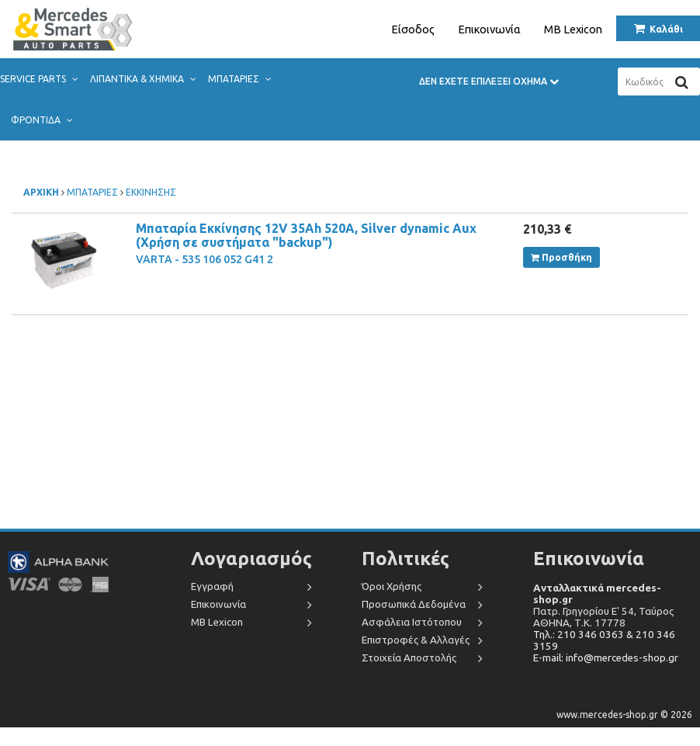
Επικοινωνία (489, 29)
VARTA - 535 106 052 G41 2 (204, 259)
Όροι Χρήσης (392, 586)
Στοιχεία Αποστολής (409, 658)
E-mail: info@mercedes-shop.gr (606, 658)
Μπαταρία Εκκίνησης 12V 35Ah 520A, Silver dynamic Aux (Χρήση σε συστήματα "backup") (306, 235)
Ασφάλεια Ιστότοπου (412, 622)
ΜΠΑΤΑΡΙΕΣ (239, 79)
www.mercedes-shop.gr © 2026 (624, 715)
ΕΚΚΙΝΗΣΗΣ (151, 192)
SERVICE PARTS (38, 79)
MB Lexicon (573, 29)
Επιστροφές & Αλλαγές (416, 640)
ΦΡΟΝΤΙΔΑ (41, 120)
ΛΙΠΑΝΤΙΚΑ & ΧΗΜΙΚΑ (142, 79)
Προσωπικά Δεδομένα (414, 604)
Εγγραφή (212, 586)
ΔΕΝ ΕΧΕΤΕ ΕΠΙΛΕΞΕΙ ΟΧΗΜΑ (489, 81)
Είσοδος (413, 29)
